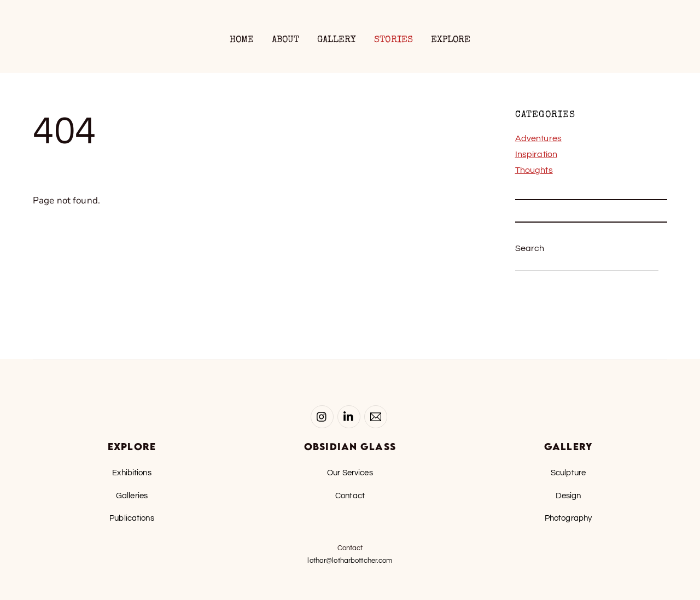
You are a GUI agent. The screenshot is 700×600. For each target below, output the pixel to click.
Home (242, 40)
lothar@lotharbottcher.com (350, 561)
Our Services (350, 473)
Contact (350, 496)
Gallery (337, 40)
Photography (568, 518)
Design (568, 496)
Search (530, 248)
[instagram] (322, 416)
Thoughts (534, 170)
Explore (451, 40)
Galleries (132, 496)
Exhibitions (132, 473)
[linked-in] (349, 416)
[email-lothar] (376, 416)
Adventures (538, 138)
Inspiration (536, 154)
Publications (132, 518)
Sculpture (568, 473)
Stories (393, 40)
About (286, 40)
